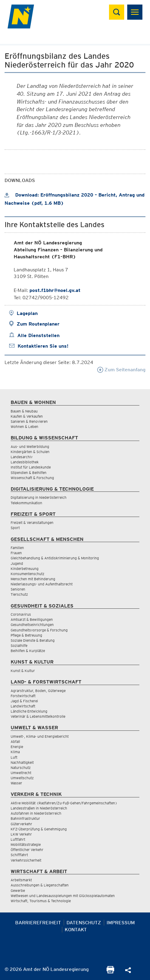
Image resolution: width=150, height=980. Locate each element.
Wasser (16, 783)
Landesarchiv (22, 457)
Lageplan (27, 313)
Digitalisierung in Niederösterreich (39, 497)
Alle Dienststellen (38, 335)
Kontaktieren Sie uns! (43, 346)
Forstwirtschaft (23, 696)
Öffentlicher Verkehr (27, 850)
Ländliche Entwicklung (29, 711)
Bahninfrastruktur (25, 818)
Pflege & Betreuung (26, 635)
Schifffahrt (19, 855)
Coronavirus (21, 614)
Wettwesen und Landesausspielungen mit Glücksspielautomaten (63, 896)
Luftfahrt (18, 839)
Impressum (121, 923)
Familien (17, 548)
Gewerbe (18, 891)
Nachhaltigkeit (22, 762)
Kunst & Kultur (23, 671)
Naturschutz (21, 768)
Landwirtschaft (23, 706)
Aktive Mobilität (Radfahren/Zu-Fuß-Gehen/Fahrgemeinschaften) (64, 803)
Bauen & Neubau (24, 411)
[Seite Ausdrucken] (110, 972)
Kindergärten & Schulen (30, 452)
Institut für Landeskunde (31, 467)
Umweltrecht (21, 773)
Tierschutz (19, 594)
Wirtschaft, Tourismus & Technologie (41, 901)
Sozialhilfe (19, 646)
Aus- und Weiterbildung (30, 447)
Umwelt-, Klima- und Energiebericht (40, 736)
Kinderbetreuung (25, 569)
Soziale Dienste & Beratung (33, 640)
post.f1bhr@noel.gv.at (55, 290)
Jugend (17, 563)
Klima (15, 752)
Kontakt (76, 930)
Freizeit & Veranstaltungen (32, 523)
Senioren (18, 589)
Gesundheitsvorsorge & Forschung (39, 630)
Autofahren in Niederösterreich (36, 813)
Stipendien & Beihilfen (29, 473)
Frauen (16, 553)
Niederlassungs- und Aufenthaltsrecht (42, 584)
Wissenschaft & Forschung (32, 478)
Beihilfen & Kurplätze (28, 651)
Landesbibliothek (25, 462)
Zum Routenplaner (38, 324)
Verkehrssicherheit (26, 860)
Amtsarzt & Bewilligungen (32, 619)
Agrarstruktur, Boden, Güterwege (38, 691)
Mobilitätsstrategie (26, 844)
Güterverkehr (21, 824)
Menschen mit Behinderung (33, 579)
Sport (15, 528)
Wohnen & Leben (24, 427)
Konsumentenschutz (27, 574)
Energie (17, 747)
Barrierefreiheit (38, 923)
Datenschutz (84, 923)
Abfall (15, 742)
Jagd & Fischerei (24, 701)
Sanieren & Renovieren (29, 421)
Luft (14, 757)
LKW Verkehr (21, 834)
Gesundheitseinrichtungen (32, 625)
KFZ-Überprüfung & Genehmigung (39, 829)
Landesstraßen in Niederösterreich (39, 808)
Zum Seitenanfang (121, 370)
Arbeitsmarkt (21, 880)
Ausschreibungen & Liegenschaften (40, 885)
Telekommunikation (26, 503)
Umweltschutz (22, 778)
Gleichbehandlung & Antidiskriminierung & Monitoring (55, 558)
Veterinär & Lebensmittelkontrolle (38, 716)
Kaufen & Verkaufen (27, 416)
